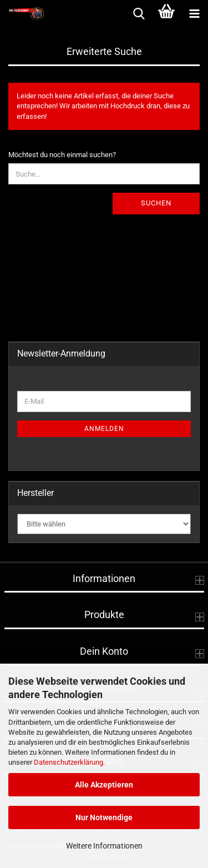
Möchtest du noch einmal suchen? (62, 155)
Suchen (156, 203)
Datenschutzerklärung (69, 762)
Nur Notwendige (104, 817)
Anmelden (104, 429)
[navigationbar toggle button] (194, 14)
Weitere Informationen (104, 846)
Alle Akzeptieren (104, 785)
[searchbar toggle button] (139, 14)
